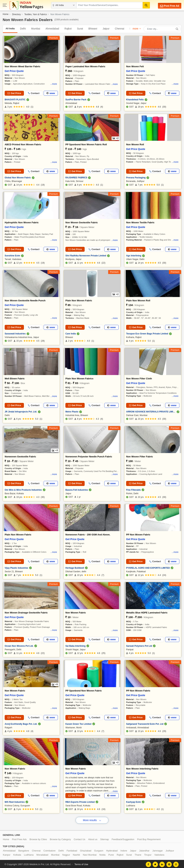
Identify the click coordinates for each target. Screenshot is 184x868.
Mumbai (36, 29)
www (51, 93)
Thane (138, 854)
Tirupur (148, 854)
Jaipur (106, 29)
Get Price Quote (14, 71)
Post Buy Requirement (149, 838)
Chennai (119, 29)
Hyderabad (112, 850)
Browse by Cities (38, 838)
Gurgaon (99, 850)
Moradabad (42, 854)
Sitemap (105, 838)
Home (6, 14)
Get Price (14, 93)
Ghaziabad (86, 850)
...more (54, 84)
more (135, 29)
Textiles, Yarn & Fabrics (36, 14)
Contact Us (79, 838)
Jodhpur (170, 850)
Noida (102, 854)
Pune (111, 854)
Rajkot (68, 29)
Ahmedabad (52, 29)
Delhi (23, 29)
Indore (124, 850)
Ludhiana (29, 854)
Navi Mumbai (90, 854)
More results (92, 819)
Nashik (76, 854)
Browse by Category (60, 838)
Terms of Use (81, 863)
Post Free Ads (19, 838)
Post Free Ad (168, 6)
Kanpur (7, 854)
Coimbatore (50, 850)
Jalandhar (144, 850)
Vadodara (159, 854)
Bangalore (24, 850)
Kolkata (17, 854)
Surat (80, 29)
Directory (16, 14)
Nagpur (66, 854)
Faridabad (72, 850)
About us (93, 838)
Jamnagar (158, 850)
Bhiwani (93, 29)
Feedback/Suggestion (123, 838)
